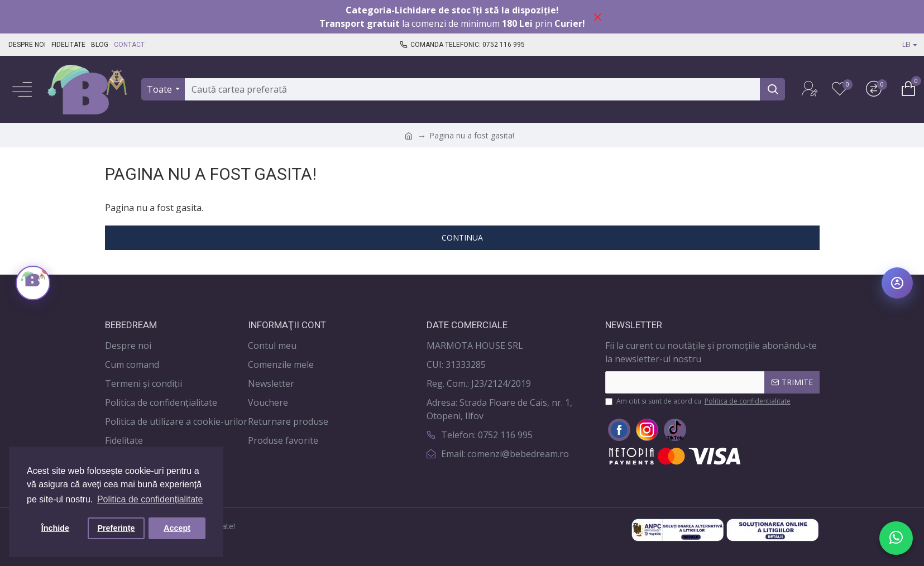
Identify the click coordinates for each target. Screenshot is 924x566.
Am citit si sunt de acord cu (699, 401)
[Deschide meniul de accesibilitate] (897, 283)
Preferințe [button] (116, 528)
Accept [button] (177, 528)
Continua (462, 238)
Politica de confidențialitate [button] (150, 499)
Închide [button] (55, 528)
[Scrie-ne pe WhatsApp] (896, 538)
